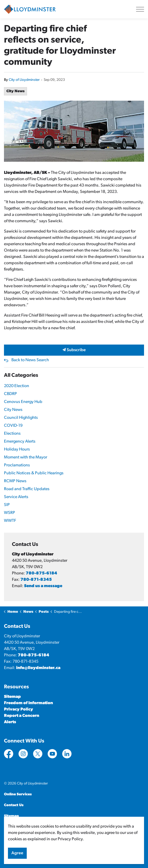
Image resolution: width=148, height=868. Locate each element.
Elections (12, 434)
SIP (7, 505)
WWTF (10, 521)
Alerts (10, 722)
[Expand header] (140, 9)
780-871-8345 (36, 580)
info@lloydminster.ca (38, 668)
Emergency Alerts (20, 442)
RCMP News (15, 481)
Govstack (30, 827)
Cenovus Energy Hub (23, 402)
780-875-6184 (41, 573)
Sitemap (12, 697)
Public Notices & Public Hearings (34, 473)
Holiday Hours (17, 449)
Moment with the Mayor (26, 457)
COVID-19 (13, 426)
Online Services (18, 794)
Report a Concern (22, 716)
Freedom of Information (28, 703)
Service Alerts (16, 497)
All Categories (21, 375)
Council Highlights (21, 418)
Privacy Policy (19, 709)
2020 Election (17, 386)
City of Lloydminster (24, 80)
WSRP (10, 513)
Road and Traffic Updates (27, 489)
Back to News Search (30, 360)
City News (15, 91)
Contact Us (14, 805)
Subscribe (74, 350)
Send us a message (43, 586)
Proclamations (17, 465)
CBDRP (10, 394)
